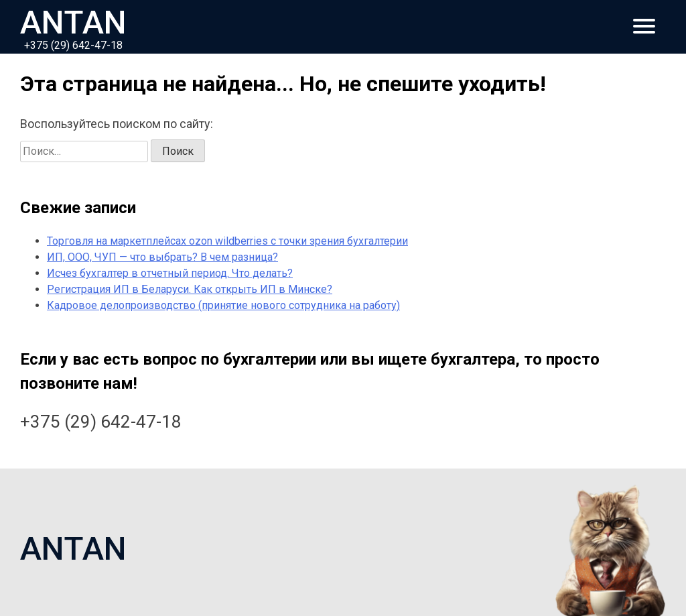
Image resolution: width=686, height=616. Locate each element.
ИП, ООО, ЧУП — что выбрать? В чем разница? (162, 257)
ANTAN (73, 20)
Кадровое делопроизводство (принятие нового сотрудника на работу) (223, 305)
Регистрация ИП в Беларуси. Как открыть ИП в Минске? (190, 289)
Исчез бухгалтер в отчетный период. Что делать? (170, 273)
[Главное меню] (644, 27)
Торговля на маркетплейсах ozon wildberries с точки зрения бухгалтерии (227, 241)
